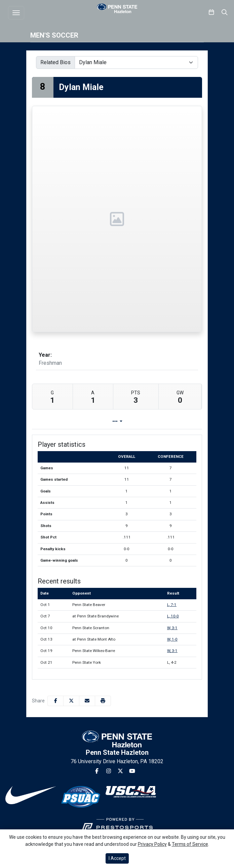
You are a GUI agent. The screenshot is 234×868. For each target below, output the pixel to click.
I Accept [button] (117, 858)
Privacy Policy (152, 844)
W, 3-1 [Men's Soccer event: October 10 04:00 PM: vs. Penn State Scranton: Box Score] (172, 628)
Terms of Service (190, 844)
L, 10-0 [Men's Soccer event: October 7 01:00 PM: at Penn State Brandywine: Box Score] (173, 616)
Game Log (129, 421)
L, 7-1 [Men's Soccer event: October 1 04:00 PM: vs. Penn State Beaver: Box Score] (172, 605)
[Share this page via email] (87, 701)
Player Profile (84, 421)
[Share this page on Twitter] (71, 701)
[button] (103, 701)
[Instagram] (109, 771)
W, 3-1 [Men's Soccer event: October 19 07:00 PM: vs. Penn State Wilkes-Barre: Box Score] (172, 651)
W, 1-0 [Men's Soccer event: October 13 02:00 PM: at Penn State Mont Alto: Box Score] (172, 639)
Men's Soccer (54, 35)
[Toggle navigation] (16, 13)
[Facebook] (97, 771)
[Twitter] (120, 771)
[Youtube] (132, 771)
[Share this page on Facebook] (55, 701)
